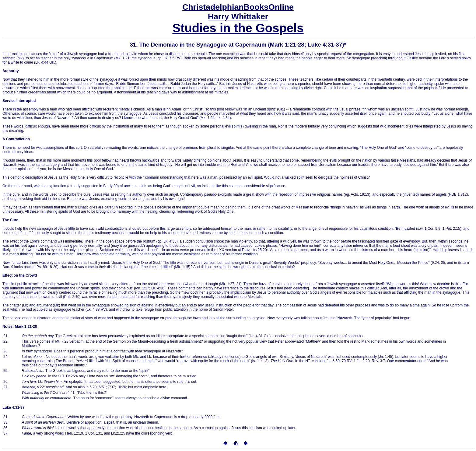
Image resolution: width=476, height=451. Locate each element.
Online (238, 7)
